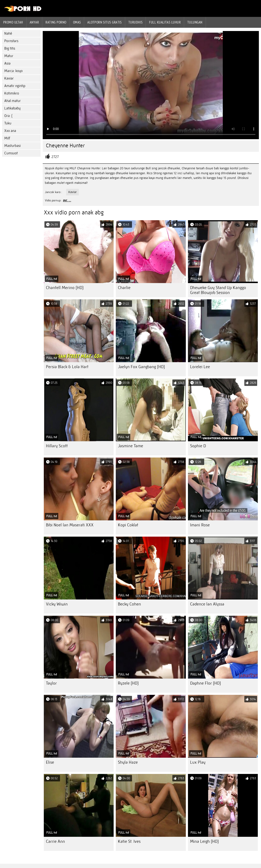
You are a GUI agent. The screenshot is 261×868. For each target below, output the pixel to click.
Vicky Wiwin (57, 604)
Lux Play (198, 762)
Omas (77, 22)
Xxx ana (10, 131)
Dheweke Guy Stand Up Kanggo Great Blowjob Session (218, 290)
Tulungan (195, 22)
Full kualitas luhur (165, 22)
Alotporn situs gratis (104, 22)
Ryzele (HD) (128, 683)
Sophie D (198, 446)
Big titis (10, 48)
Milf (7, 138)
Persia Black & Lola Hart (67, 367)
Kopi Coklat (128, 525)
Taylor (51, 683)
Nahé (8, 33)
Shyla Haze (128, 762)
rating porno (56, 22)
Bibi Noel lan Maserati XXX (70, 525)
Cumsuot (11, 153)
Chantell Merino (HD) (65, 288)
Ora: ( (8, 116)
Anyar (34, 22)
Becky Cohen (129, 604)
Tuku (8, 123)
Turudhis (136, 22)
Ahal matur (12, 101)
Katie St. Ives (129, 841)
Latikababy (12, 108)
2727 (55, 157)
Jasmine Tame (130, 446)
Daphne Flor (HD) (205, 683)
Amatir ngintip (15, 86)
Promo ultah (13, 22)
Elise (50, 762)
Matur (9, 56)
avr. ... (67, 200)
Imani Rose (200, 525)
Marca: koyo (13, 71)
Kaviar (9, 78)
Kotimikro (12, 93)
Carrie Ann (55, 841)
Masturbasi (12, 146)
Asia (7, 63)
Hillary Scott (57, 446)
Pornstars (11, 41)
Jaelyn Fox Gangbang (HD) (141, 367)
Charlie (124, 288)
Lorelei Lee (200, 367)
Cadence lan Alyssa (207, 604)
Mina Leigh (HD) (204, 841)
